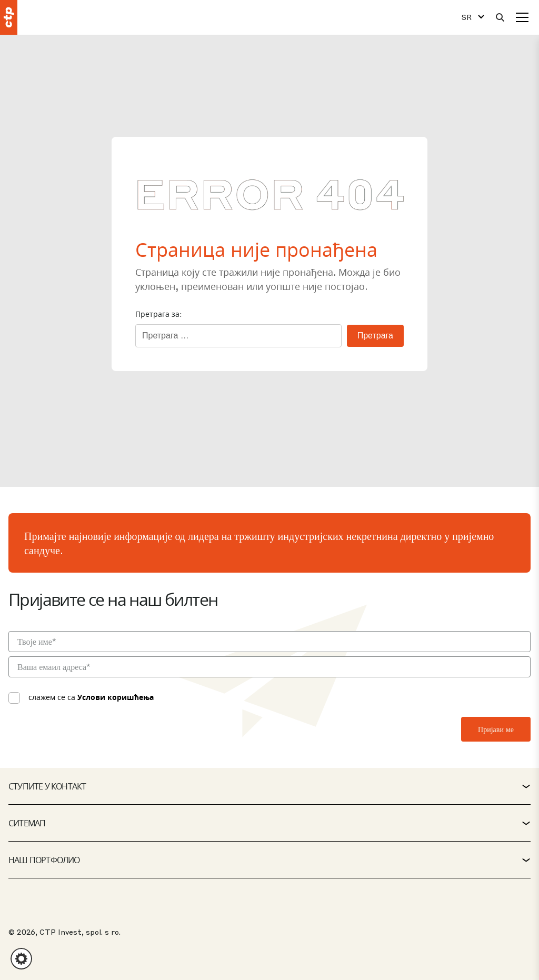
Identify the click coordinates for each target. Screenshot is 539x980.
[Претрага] (500, 17)
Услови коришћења (116, 697)
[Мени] (522, 17)
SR (467, 17)
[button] (21, 959)
